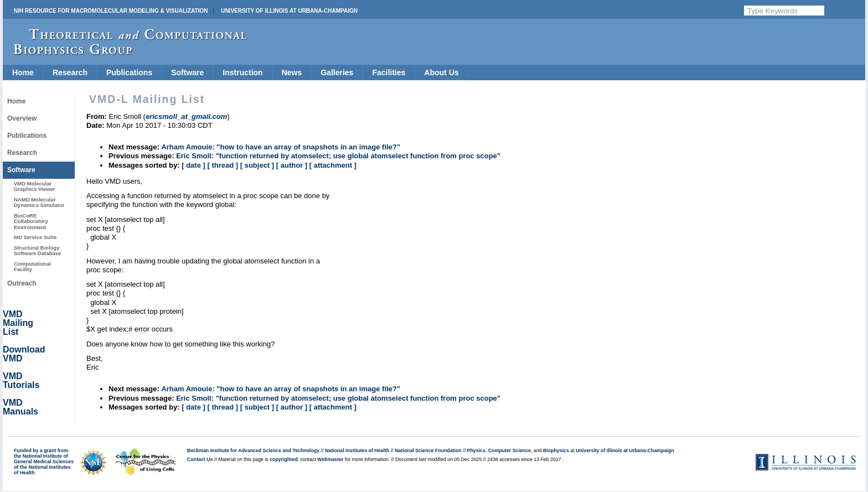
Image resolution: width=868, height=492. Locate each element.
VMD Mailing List (18, 323)
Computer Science (510, 450)
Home (23, 72)
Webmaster (330, 459)
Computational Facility (32, 266)
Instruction (242, 72)
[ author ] (292, 165)
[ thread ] (223, 165)
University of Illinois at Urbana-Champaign (289, 11)
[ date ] (193, 165)
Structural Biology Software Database (37, 250)
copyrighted (283, 459)
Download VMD (24, 354)
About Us (441, 72)
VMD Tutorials (21, 380)
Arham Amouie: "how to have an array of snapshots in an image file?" (281, 147)
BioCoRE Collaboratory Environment (31, 221)
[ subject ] (257, 165)
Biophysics (556, 450)
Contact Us (200, 459)
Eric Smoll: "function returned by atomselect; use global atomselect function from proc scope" (338, 156)
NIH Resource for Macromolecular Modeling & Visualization (111, 11)
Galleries (337, 72)
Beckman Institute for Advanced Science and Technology (253, 450)
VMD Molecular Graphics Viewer (34, 186)
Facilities (389, 72)
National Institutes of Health (357, 450)
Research (70, 72)
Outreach (22, 283)
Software (187, 72)
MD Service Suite (35, 237)
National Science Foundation (428, 450)
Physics (476, 450)
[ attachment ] (333, 165)
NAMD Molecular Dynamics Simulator (39, 202)
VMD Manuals (20, 407)
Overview (22, 118)
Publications (129, 72)
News (292, 72)
